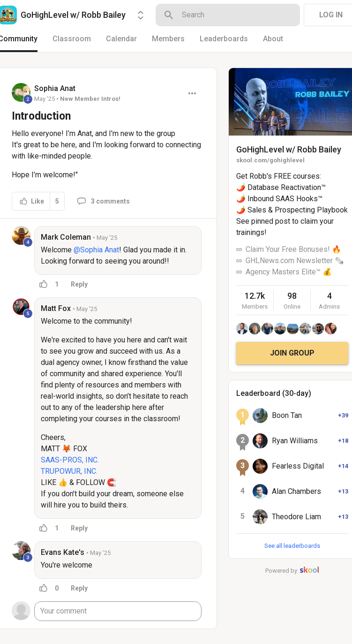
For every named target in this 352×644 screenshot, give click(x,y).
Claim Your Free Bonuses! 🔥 (293, 249)
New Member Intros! (90, 99)
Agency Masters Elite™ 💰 (289, 272)
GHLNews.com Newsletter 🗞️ (295, 261)
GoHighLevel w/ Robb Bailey (289, 149)
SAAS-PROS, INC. (70, 460)
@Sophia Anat (96, 250)
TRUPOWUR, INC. (69, 471)
